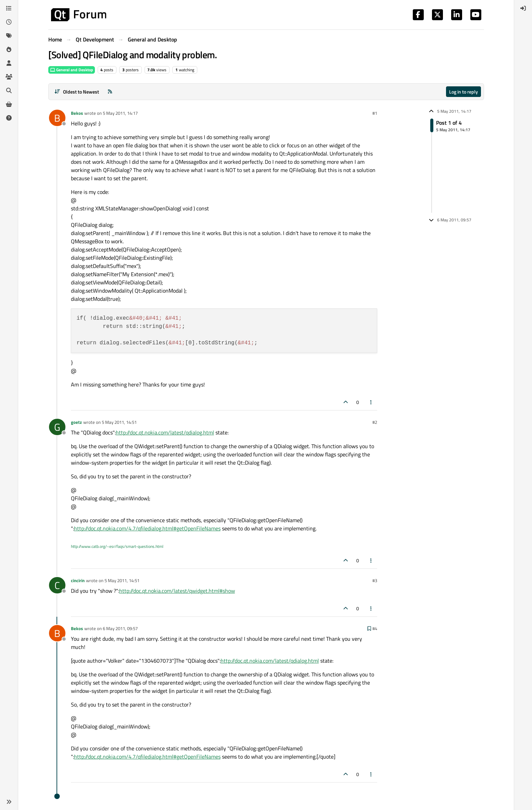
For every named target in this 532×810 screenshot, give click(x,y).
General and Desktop (72, 70)
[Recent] (9, 22)
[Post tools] (371, 402)
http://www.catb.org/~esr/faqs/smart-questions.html (117, 546)
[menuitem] (523, 8)
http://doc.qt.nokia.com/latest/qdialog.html (165, 432)
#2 (375, 422)
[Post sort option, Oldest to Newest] (77, 92)
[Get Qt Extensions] (9, 104)
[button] (9, 802)
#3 (375, 580)
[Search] (9, 90)
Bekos (77, 113)
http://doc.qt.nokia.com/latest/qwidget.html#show (177, 591)
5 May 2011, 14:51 (119, 422)
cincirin (78, 580)
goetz (76, 422)
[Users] (9, 63)
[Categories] (9, 8)
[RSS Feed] (110, 92)
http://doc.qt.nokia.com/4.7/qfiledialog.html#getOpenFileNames (147, 528)
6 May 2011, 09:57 (120, 628)
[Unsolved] (9, 118)
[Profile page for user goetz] (57, 427)
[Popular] (9, 49)
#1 (375, 113)
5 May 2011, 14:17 (120, 113)
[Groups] (9, 77)
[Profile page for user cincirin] (57, 585)
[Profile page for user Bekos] (57, 118)
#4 (375, 628)
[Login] (523, 8)
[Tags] (9, 36)
